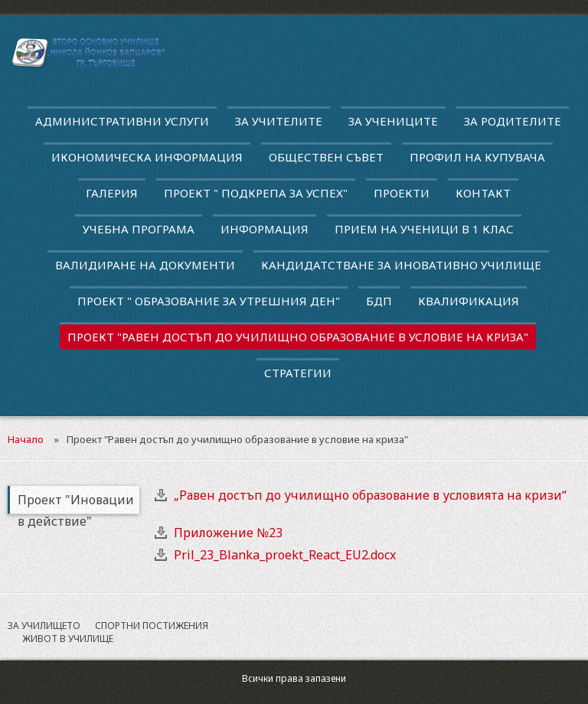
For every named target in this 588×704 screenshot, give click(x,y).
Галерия (112, 193)
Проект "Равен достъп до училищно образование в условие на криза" (298, 337)
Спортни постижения (152, 626)
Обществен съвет (326, 157)
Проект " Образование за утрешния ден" (209, 301)
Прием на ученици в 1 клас (424, 229)
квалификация (469, 301)
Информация (265, 229)
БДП (379, 301)
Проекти (402, 193)
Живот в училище (68, 639)
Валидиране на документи (145, 265)
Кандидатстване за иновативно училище (401, 265)
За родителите (513, 121)
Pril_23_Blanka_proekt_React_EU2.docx (285, 555)
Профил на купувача (477, 157)
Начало (26, 439)
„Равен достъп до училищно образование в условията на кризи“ (370, 495)
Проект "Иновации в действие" (76, 503)
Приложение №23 (228, 533)
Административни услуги (122, 121)
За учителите (279, 121)
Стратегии (298, 373)
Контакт (483, 193)
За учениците (393, 121)
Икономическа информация (147, 157)
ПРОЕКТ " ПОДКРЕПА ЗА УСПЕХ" (256, 193)
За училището (44, 626)
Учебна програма (139, 229)
